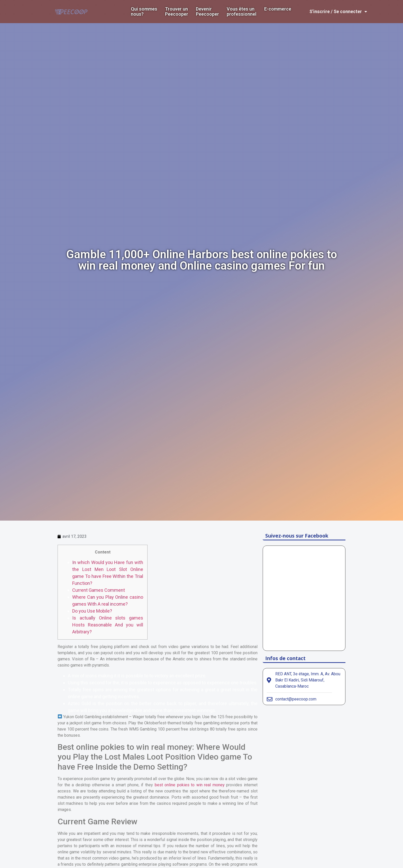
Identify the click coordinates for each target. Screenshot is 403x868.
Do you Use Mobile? (92, 611)
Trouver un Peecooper (177, 12)
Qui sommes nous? (144, 12)
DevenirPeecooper (207, 12)
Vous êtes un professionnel (242, 12)
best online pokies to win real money (190, 785)
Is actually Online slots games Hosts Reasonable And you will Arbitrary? (108, 625)
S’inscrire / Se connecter (338, 12)
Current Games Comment (99, 590)
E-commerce (278, 9)
